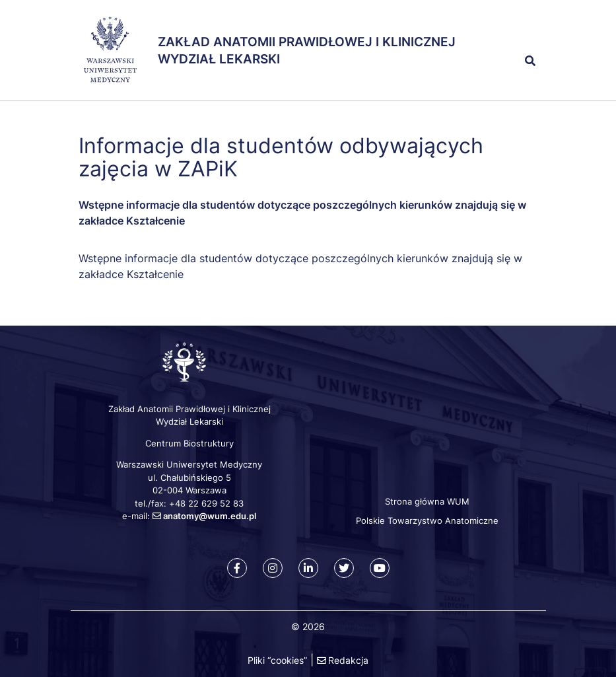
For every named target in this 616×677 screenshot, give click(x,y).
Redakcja (348, 660)
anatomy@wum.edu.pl (210, 516)
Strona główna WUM (427, 501)
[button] (506, 32)
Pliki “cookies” (277, 660)
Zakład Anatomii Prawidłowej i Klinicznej (307, 42)
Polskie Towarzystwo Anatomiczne (427, 520)
